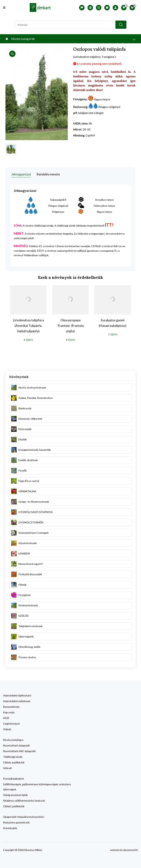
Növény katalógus (13, 738)
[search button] (121, 25)
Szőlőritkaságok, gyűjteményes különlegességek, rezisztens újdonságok (37, 785)
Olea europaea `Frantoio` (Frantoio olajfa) (70, 324)
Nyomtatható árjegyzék (16, 744)
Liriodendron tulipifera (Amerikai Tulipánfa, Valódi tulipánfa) (28, 324)
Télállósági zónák (13, 755)
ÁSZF (6, 716)
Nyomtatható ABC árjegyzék (19, 749)
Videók (7, 728)
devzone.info (131, 848)
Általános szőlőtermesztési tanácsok (24, 799)
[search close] (130, 6)
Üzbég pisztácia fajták (15, 793)
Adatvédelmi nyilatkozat (17, 699)
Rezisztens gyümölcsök (16, 821)
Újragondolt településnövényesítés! (24, 815)
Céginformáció (11, 722)
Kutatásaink (10, 826)
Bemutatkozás (11, 705)
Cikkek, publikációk (14, 761)
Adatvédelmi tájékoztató (17, 694)
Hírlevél (7, 766)
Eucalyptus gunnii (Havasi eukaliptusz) (113, 321)
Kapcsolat (9, 711)
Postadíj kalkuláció (14, 777)
